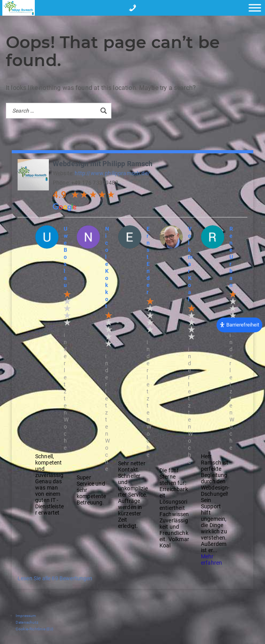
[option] (50, 370)
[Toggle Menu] (255, 8)
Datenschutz (27, 622)
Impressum (26, 616)
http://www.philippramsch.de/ (112, 173)
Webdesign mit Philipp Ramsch (103, 164)
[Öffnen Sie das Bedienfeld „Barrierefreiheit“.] (239, 325)
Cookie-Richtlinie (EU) (35, 629)
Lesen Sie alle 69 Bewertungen (55, 578)
